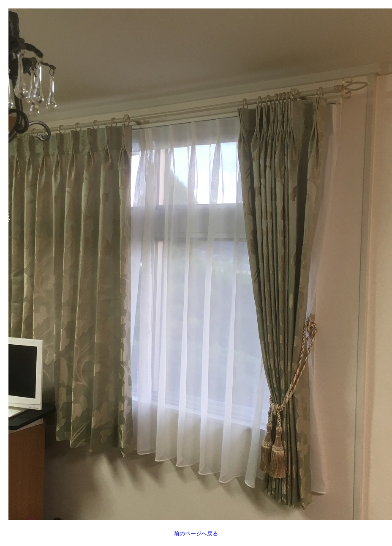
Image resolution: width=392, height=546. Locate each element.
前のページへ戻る (196, 534)
